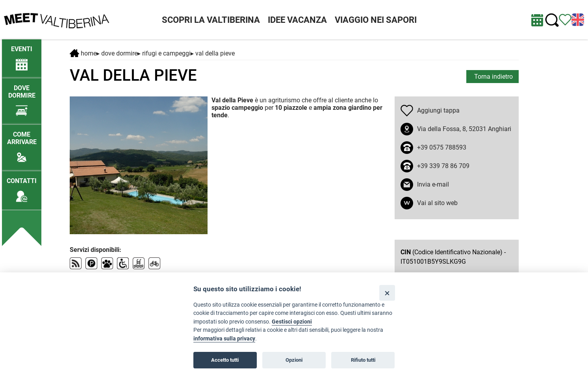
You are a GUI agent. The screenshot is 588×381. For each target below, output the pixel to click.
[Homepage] (57, 19)
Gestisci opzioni (292, 322)
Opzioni (294, 360)
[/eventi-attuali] (22, 55)
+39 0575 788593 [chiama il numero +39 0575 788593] (442, 147)
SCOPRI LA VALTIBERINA (211, 20)
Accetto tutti (225, 360)
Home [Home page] (83, 53)
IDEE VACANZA (297, 20)
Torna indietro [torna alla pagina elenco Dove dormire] (493, 77)
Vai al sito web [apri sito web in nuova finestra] (437, 203)
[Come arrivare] (22, 144)
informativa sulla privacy (224, 339)
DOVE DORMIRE (119, 53)
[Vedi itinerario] (565, 19)
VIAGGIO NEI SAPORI (376, 20)
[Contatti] (22, 186)
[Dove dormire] (22, 97)
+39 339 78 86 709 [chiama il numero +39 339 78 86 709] (443, 166)
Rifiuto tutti (363, 360)
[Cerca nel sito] (552, 20)
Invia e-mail (433, 184)
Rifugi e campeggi (166, 53)
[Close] (387, 293)
